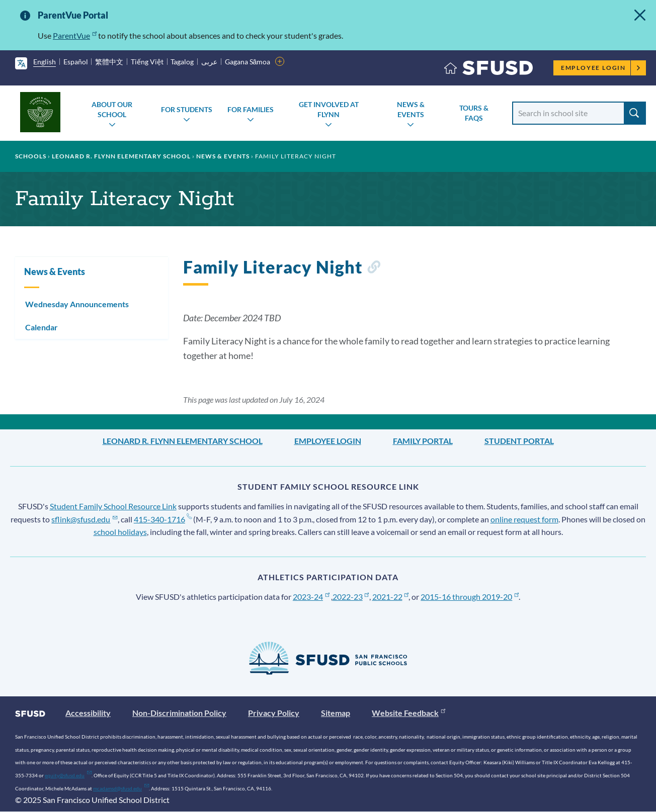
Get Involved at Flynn (329, 109)
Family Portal (423, 441)
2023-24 (311, 597)
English (45, 62)
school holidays (120, 532)
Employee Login (601, 68)
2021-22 (391, 597)
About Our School (112, 109)
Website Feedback (408, 713)
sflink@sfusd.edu (84, 519)
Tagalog (182, 62)
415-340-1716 (163, 519)
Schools (31, 156)
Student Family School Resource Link (113, 506)
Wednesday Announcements (77, 304)
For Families (251, 109)
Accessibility (88, 713)
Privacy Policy (274, 713)
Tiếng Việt (147, 62)
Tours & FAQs (474, 113)
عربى (209, 62)
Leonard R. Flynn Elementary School (121, 156)
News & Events (411, 109)
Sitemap (336, 713)
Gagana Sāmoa (248, 62)
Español (76, 62)
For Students (187, 109)
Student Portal (519, 441)
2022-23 (351, 597)
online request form (524, 519)
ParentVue (75, 35)
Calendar (42, 327)
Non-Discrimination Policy (179, 713)
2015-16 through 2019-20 (470, 597)
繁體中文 (109, 62)
